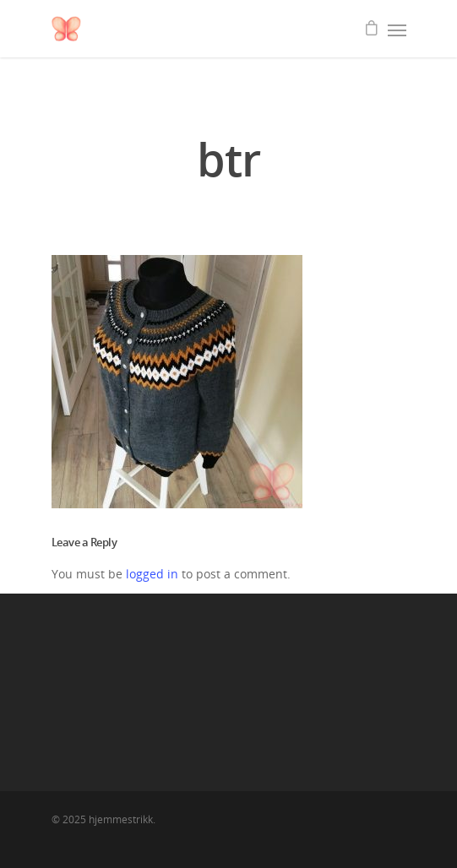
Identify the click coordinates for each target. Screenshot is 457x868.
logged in (152, 574)
